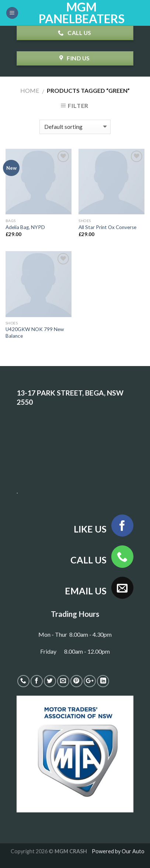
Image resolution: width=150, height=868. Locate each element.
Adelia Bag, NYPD (25, 227)
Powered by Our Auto (118, 851)
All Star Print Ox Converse (107, 227)
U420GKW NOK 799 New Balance (35, 333)
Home (30, 90)
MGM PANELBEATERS (82, 13)
